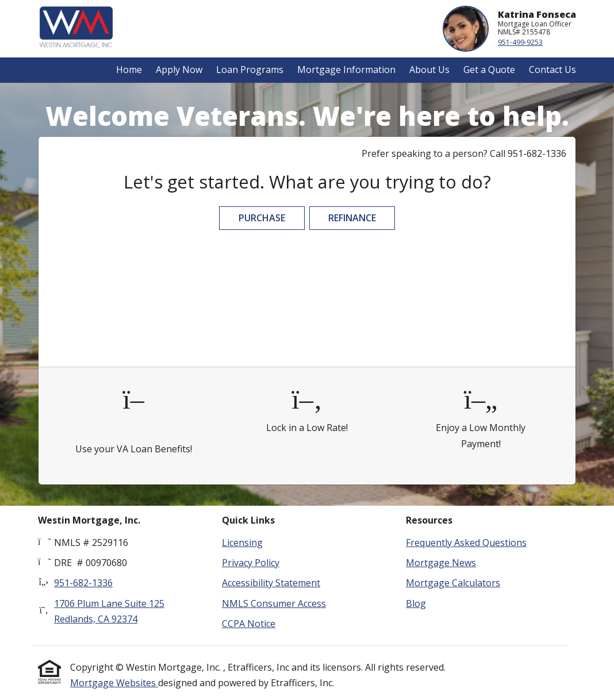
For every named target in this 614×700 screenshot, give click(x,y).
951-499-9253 (520, 42)
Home (129, 70)
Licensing (242, 543)
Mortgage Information (346, 70)
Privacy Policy (251, 563)
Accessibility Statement (271, 583)
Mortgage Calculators (453, 583)
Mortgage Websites (114, 683)
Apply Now (179, 70)
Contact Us (552, 70)
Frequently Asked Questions (466, 543)
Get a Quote (489, 70)
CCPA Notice (249, 624)
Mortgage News (441, 563)
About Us (429, 70)
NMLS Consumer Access (274, 603)
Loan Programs (250, 70)
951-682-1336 (83, 583)
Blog (416, 603)
